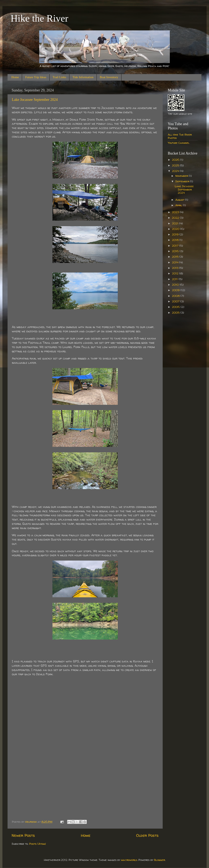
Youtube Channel (179, 143)
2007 (176, 301)
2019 (176, 234)
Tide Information (83, 77)
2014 (176, 262)
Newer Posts (23, 835)
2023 (176, 212)
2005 (176, 313)
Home (15, 77)
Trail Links (59, 77)
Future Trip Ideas (36, 77)
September (183, 181)
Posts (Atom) (38, 844)
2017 (176, 246)
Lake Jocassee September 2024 (35, 100)
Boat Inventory (109, 77)
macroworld (129, 860)
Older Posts (147, 835)
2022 (176, 218)
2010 (176, 285)
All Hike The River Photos (180, 136)
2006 (176, 307)
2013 (176, 268)
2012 (176, 273)
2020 (176, 229)
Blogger (160, 860)
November (182, 176)
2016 (176, 251)
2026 (176, 160)
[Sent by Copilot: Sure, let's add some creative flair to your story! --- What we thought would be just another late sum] (85, 399)
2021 (176, 223)
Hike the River (39, 18)
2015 (176, 257)
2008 (176, 296)
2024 (176, 171)
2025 (176, 165)
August (180, 200)
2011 (175, 279)
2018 (176, 240)
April (179, 205)
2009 (176, 290)
